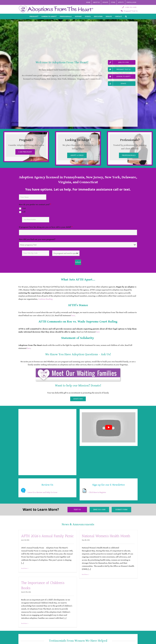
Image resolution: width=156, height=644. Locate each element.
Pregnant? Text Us (129, 11)
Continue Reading (45, 299)
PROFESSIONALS (129, 155)
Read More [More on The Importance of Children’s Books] (24, 623)
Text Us (77, 510)
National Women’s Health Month (106, 536)
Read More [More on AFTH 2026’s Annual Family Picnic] (24, 568)
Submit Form (121, 510)
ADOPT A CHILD (77, 155)
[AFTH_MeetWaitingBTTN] (78, 369)
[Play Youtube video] (109, 427)
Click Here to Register (97, 492)
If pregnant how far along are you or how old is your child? (46, 227)
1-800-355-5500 (129, 7)
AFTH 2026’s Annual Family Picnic (47, 536)
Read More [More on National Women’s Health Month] (85, 574)
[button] (126, 16)
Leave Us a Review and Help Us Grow (43, 492)
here (73, 316)
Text (24, 208)
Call (24, 212)
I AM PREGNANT (25, 152)
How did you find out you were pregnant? (37, 239)
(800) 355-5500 (99, 510)
